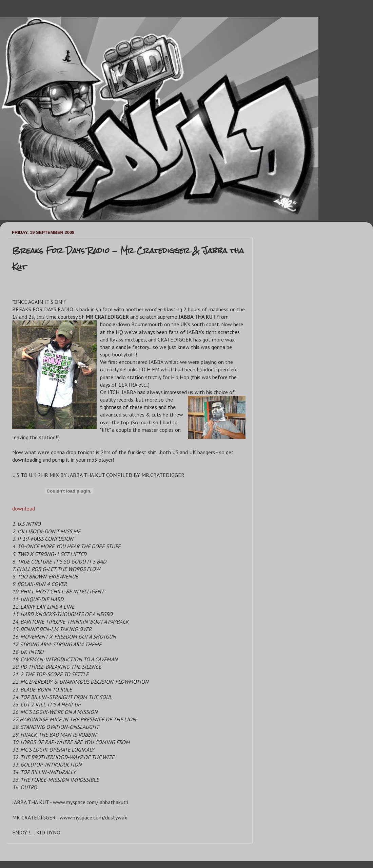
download (24, 509)
